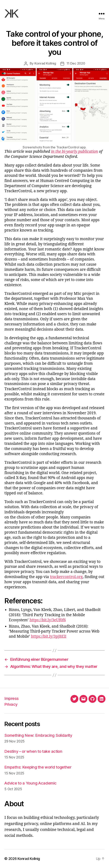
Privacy (11, 704)
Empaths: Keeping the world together (38, 767)
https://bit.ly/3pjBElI (49, 636)
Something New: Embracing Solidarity (38, 735)
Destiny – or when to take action (33, 751)
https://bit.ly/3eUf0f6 (48, 620)
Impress (11, 698)
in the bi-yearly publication (74, 152)
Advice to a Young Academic (30, 783)
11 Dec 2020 (76, 63)
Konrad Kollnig (45, 63)
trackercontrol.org (66, 577)
